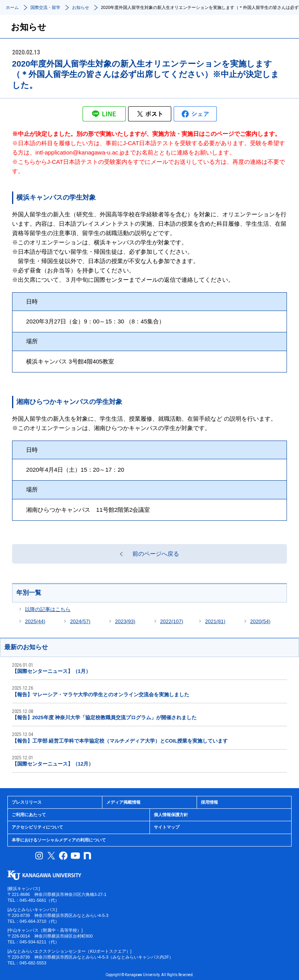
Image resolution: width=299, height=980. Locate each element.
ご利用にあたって (29, 815)
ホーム (12, 7)
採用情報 (209, 802)
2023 (125, 621)
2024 (80, 621)
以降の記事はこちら (48, 609)
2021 (215, 621)
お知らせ (81, 7)
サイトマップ (167, 827)
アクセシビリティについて (37, 827)
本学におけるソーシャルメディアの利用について (59, 840)
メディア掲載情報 (123, 802)
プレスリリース (27, 802)
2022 (171, 621)
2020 (260, 621)
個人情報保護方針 (171, 815)
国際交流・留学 (45, 7)
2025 (35, 621)
